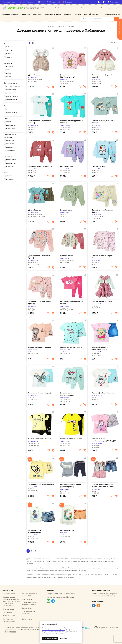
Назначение (8, 157)
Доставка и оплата (9, 616)
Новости (22, 2)
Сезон (6, 119)
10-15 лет (9, 57)
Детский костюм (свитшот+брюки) (67, 394)
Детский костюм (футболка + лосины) (40, 122)
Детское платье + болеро (102, 301)
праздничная (11, 163)
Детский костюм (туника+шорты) (35, 531)
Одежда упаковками (11, 14)
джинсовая (10, 144)
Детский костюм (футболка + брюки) (71, 303)
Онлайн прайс (59, 8)
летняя (9, 122)
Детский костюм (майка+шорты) (41, 485)
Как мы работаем (9, 2)
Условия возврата (28, 599)
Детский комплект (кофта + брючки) (103, 257)
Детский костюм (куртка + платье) (102, 76)
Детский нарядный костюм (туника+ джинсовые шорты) (103, 486)
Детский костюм (35, 75)
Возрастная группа (11, 83)
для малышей (11, 89)
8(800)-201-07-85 (44, 2)
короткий (10, 179)
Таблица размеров (112, 14)
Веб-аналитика (114, 628)
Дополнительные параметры (10, 136)
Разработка (103, 628)
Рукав (6, 173)
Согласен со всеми (50, 639)
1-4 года (9, 50)
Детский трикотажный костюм (40, 166)
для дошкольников (13, 93)
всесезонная (11, 129)
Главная (51, 27)
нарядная (10, 147)
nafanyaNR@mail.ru (67, 597)
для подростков (12, 100)
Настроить (64, 639)
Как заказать (7, 612)
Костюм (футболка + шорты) (39, 347)
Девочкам (26, 14)
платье (9, 73)
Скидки (78, 14)
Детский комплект (67, 530)
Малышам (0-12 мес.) (53, 14)
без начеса (10, 140)
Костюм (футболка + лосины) (40, 439)
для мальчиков (12, 112)
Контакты (30, 2)
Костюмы (71, 27)
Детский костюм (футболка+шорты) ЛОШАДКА (104, 440)
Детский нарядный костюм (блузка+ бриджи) (71, 486)
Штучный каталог (91, 14)
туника (9, 77)
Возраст (7, 44)
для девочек (11, 109)
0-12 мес (9, 47)
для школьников (12, 96)
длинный (9, 176)
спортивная (10, 167)
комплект (10, 67)
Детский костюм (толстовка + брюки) (103, 211)
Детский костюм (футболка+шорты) (68, 76)
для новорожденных (13, 86)
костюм (9, 70)
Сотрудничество (8, 609)
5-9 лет (9, 54)
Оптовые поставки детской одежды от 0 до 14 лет (11, 601)
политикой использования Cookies (54, 630)
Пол (5, 106)
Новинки (68, 14)
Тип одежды (8, 64)
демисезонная (11, 125)
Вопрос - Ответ (27, 608)
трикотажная (11, 151)
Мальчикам (38, 14)
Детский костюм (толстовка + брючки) (40, 303)
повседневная (11, 160)
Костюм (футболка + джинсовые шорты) (100, 348)
